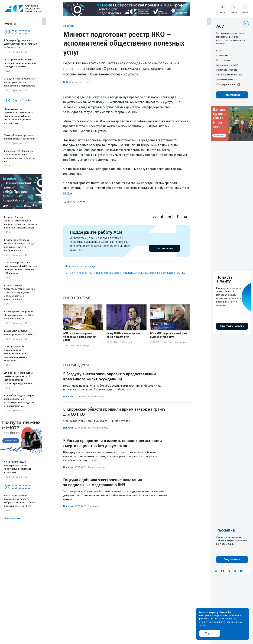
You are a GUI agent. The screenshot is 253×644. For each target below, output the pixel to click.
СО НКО (181, 273)
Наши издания (225, 79)
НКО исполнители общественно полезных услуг (115, 273)
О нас (219, 50)
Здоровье (94, 506)
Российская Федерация (83, 266)
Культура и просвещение (176, 342)
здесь (67, 193)
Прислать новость (227, 70)
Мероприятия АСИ (227, 65)
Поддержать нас (226, 84)
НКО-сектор (70, 82)
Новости (68, 26)
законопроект (78, 273)
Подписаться (232, 95)
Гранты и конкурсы (98, 428)
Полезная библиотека (229, 75)
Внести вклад (164, 248)
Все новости (12, 519)
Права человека (97, 396)
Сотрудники (223, 60)
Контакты (222, 55)
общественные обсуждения (159, 273)
